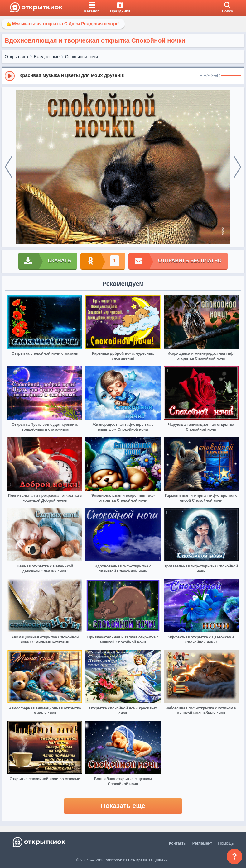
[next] (237, 167)
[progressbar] (231, 76)
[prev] (9, 167)
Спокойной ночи (82, 57)
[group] (123, 76)
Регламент (202, 843)
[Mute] (218, 76)
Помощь (226, 843)
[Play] (10, 76)
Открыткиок (17, 57)
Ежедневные (47, 57)
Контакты (178, 843)
